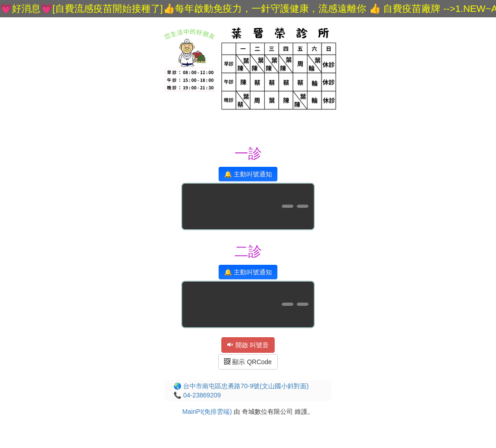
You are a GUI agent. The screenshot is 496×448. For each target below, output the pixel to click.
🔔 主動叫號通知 (248, 174)
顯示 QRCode (248, 362)
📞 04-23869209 (197, 395)
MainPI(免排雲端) (207, 412)
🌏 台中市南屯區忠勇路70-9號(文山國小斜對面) (241, 386)
